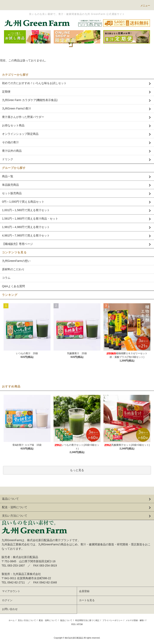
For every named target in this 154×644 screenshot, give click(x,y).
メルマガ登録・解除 (135, 620)
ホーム (12, 620)
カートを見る (87, 600)
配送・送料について (48, 620)
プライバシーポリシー (112, 620)
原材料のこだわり (13, 269)
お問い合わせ (10, 609)
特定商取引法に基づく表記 (87, 620)
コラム (6, 278)
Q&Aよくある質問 (13, 286)
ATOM (80, 624)
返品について (66, 620)
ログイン (7, 600)
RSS (73, 624)
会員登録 (84, 591)
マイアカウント (11, 591)
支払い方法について (27, 620)
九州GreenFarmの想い (16, 261)
